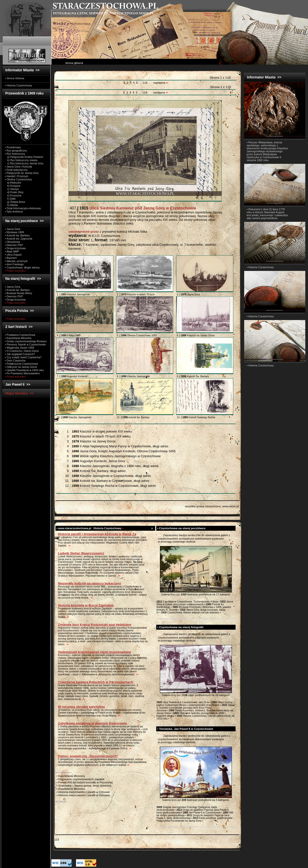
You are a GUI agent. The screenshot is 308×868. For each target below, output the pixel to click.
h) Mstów (11, 205)
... (140, 83)
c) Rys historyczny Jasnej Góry (24, 163)
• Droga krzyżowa (15, 248)
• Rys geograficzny (16, 151)
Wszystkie (69, 427)
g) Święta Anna (15, 202)
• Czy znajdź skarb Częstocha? (23, 357)
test (159, 535)
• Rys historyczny (15, 154)
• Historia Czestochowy (260, 267)
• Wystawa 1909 (14, 232)
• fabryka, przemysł (16, 261)
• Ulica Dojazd (13, 255)
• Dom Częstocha (15, 360)
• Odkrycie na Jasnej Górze (21, 367)
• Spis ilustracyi (14, 211)
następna (161, 83)
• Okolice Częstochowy (18, 179)
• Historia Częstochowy (18, 85)
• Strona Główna (15, 78)
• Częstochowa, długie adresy (22, 267)
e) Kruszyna (13, 195)
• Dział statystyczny (16, 170)
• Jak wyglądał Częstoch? (20, 354)
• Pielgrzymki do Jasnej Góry (22, 173)
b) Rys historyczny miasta (21, 160)
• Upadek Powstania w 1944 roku (24, 370)
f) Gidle (10, 199)
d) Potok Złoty (14, 192)
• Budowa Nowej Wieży (19, 293)
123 (57, 840)
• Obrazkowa (12, 242)
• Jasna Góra (13, 229)
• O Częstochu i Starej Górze (22, 351)
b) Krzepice (13, 186)
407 (132, 208)
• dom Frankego (14, 264)
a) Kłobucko (13, 183)
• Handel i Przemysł (16, 176)
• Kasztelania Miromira (18, 338)
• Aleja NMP (12, 251)
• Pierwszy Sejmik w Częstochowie (25, 344)
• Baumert (11, 258)
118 (145, 83)
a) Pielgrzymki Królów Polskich (24, 157)
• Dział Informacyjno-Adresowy (23, 208)
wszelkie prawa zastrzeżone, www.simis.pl (212, 506)
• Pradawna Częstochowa (20, 335)
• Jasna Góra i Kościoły (19, 167)
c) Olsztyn (12, 189)
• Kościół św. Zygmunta (19, 239)
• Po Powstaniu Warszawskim (22, 373)
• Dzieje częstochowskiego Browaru (26, 341)
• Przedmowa (13, 147)
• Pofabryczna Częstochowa (21, 364)
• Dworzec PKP (14, 245)
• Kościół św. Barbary (17, 235)
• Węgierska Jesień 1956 (20, 348)
